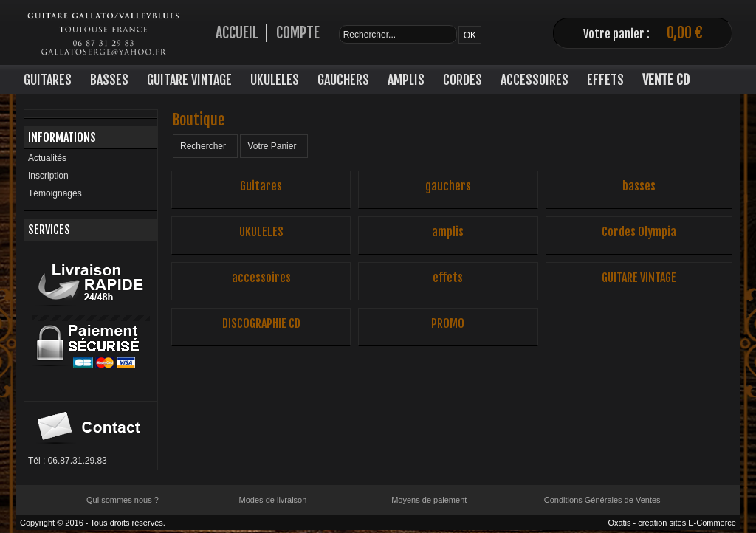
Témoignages (55, 193)
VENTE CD (666, 80)
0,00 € (685, 33)
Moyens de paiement (429, 500)
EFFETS (605, 80)
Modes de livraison (273, 500)
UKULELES (275, 80)
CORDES (463, 80)
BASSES (109, 80)
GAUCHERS (343, 80)
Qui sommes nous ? (123, 500)
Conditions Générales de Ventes (602, 500)
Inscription (48, 176)
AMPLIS (406, 80)
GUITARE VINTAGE (189, 80)
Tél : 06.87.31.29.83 (68, 461)
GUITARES (48, 80)
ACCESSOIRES (535, 80)
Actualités (47, 158)
